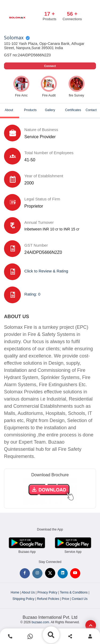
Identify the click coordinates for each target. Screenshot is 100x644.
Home (15, 592)
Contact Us (80, 599)
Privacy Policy (47, 592)
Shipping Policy (23, 599)
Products (30, 110)
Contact (91, 110)
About (9, 110)
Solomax (14, 38)
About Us (28, 592)
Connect (50, 66)
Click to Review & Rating (46, 271)
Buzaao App (27, 552)
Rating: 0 (32, 294)
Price (65, 599)
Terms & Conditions (74, 592)
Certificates (73, 110)
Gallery (50, 110)
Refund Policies (48, 599)
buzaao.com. (41, 622)
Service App (73, 552)
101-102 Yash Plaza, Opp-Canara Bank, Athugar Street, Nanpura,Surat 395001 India (44, 46)
